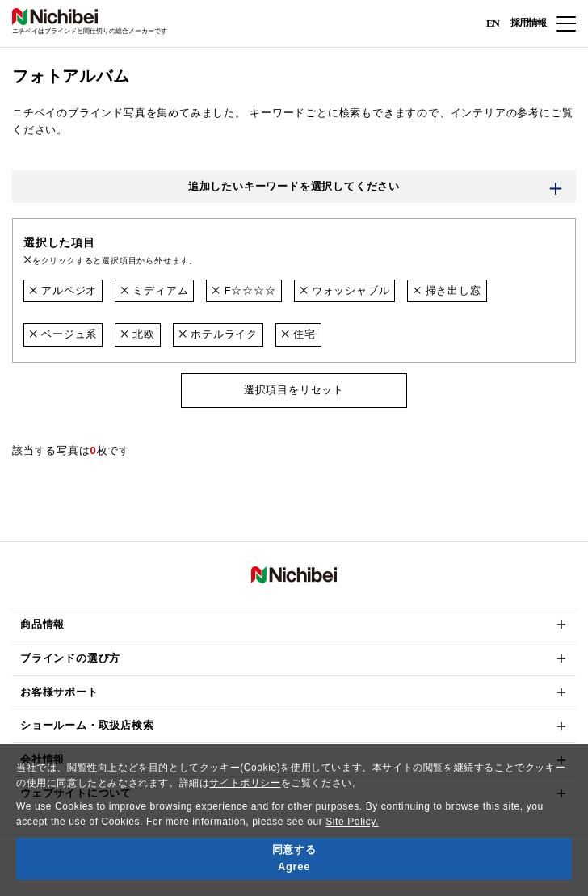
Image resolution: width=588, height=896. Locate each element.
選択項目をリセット (294, 390)
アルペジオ (63, 290)
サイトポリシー (245, 783)
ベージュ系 (63, 334)
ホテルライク (218, 334)
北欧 (138, 334)
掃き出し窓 (447, 290)
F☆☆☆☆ (244, 290)
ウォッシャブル (345, 290)
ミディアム (154, 290)
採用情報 (528, 23)
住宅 (298, 334)
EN (493, 22)
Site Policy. (352, 822)
